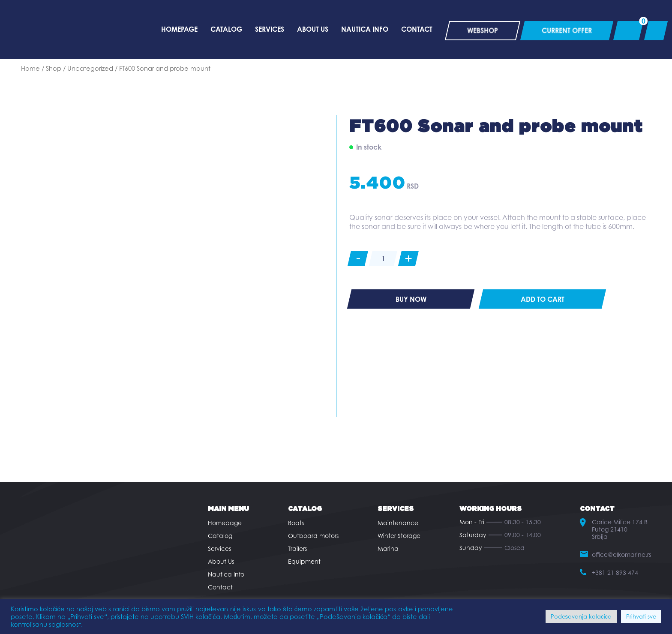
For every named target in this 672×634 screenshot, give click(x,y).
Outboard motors (313, 536)
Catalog (220, 536)
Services (219, 548)
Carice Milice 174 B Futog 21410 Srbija (620, 529)
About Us (221, 561)
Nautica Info (226, 574)
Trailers (297, 548)
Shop (54, 68)
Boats (296, 523)
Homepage (225, 523)
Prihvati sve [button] (641, 616)
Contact (220, 587)
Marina (388, 548)
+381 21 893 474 (615, 572)
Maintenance (398, 523)
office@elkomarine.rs (621, 554)
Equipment (304, 561)
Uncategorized (90, 68)
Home (30, 68)
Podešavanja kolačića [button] (581, 616)
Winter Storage (399, 536)
